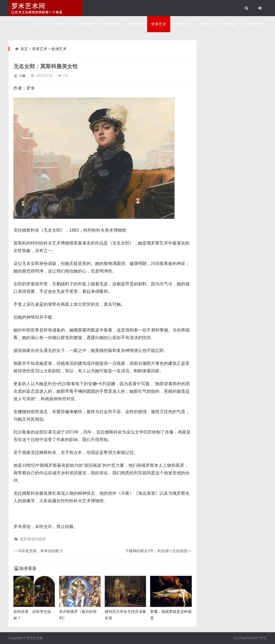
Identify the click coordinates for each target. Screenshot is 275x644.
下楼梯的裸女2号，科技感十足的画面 (158, 551)
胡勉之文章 (253, 24)
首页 (39, 24)
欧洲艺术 (59, 49)
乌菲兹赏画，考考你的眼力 (38, 551)
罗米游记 (182, 24)
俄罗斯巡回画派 (33, 539)
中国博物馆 (84, 24)
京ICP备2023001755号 (250, 638)
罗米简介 (59, 24)
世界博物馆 (111, 24)
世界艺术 (159, 24)
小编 (22, 76)
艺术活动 (228, 24)
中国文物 (136, 24)
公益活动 (205, 24)
